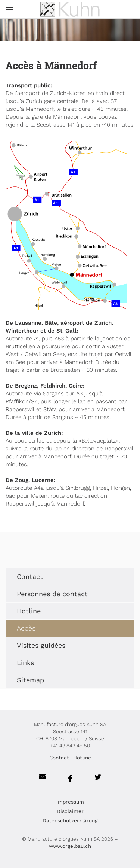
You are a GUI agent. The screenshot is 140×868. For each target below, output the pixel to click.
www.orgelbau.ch (70, 846)
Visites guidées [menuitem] (41, 645)
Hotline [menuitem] (29, 611)
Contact (59, 758)
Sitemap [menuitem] (30, 680)
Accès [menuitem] (26, 628)
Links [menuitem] (25, 663)
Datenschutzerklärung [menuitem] (70, 820)
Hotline (82, 758)
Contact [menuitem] (30, 576)
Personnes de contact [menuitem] (52, 594)
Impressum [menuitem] (70, 802)
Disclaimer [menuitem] (70, 811)
